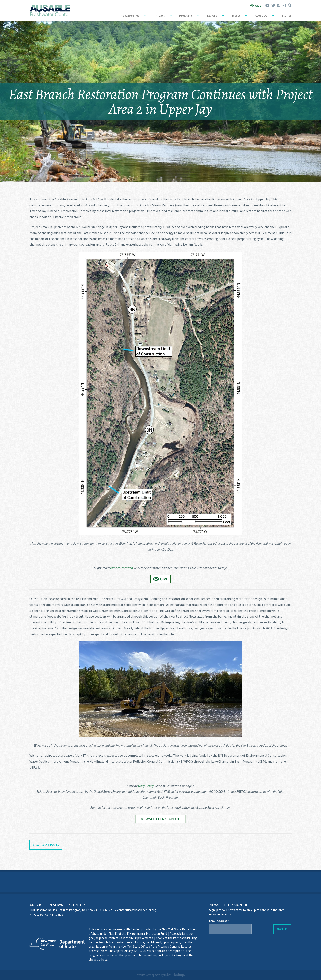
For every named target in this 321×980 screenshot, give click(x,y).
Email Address (219, 921)
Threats (159, 15)
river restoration (122, 568)
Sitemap (57, 915)
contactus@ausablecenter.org (137, 910)
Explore (212, 15)
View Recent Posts (46, 845)
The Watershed (129, 15)
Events (236, 15)
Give (256, 6)
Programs (186, 15)
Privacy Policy (39, 915)
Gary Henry (146, 786)
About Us (261, 15)
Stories (287, 15)
